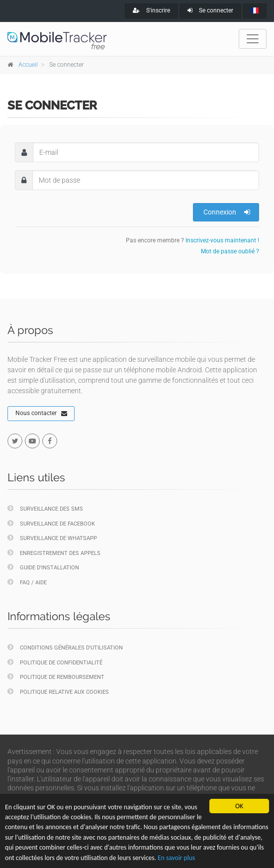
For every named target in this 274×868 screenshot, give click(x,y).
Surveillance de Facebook (51, 523)
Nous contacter (41, 414)
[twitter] (15, 441)
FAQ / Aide (27, 582)
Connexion (227, 212)
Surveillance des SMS (45, 508)
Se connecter (210, 10)
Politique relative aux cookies (58, 692)
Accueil (28, 65)
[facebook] (50, 441)
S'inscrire (151, 10)
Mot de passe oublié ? (230, 251)
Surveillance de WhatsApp (52, 538)
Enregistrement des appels (54, 553)
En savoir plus (176, 858)
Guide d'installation (43, 567)
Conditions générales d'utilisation (65, 647)
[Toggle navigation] (253, 39)
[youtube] (32, 441)
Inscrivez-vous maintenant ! (222, 240)
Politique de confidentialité (55, 662)
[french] (255, 11)
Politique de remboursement (56, 677)
